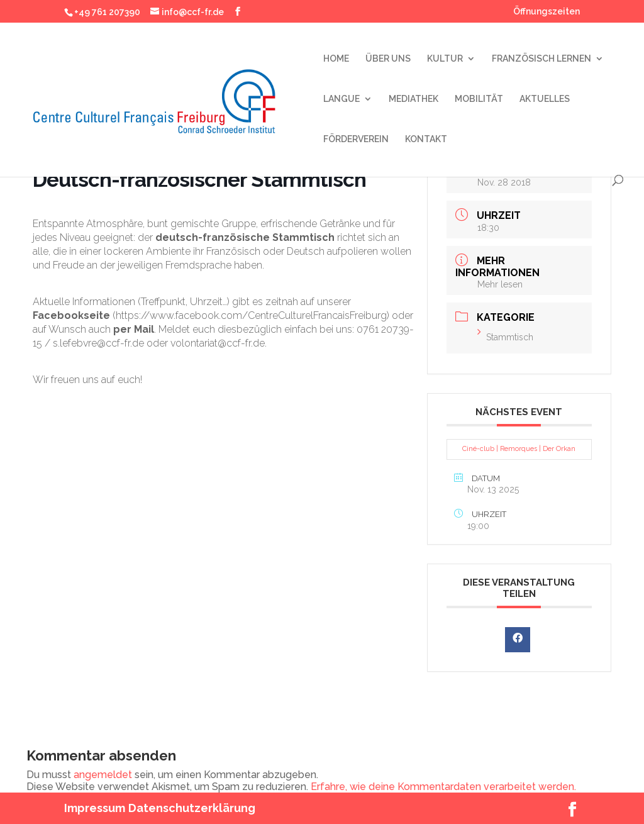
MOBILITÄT (479, 99)
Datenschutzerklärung (192, 808)
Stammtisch (505, 337)
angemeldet (103, 775)
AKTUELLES (545, 99)
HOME (336, 59)
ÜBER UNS (388, 59)
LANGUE (341, 99)
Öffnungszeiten (547, 12)
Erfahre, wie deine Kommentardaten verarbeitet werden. (443, 787)
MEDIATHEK (414, 99)
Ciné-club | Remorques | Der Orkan (519, 449)
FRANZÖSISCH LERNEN (541, 59)
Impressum (95, 808)
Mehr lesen (500, 284)
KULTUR (445, 59)
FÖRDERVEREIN (356, 139)
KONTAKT (426, 139)
